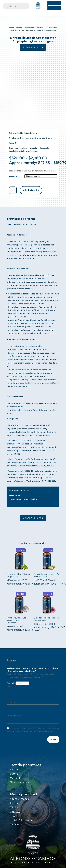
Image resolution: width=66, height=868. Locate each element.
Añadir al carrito (31, 190)
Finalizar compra (19, 782)
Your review (12, 686)
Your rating (11, 683)
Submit (53, 739)
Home (12, 27)
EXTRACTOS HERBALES (26, 27)
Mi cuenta (16, 778)
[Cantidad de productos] (13, 190)
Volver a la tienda (33, 47)
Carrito (14, 774)
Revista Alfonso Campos (24, 820)
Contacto (15, 812)
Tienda (14, 770)
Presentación (15, 176)
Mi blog (14, 808)
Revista (14, 816)
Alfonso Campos (19, 799)
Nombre (11, 703)
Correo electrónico (15, 716)
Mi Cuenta (16, 825)
